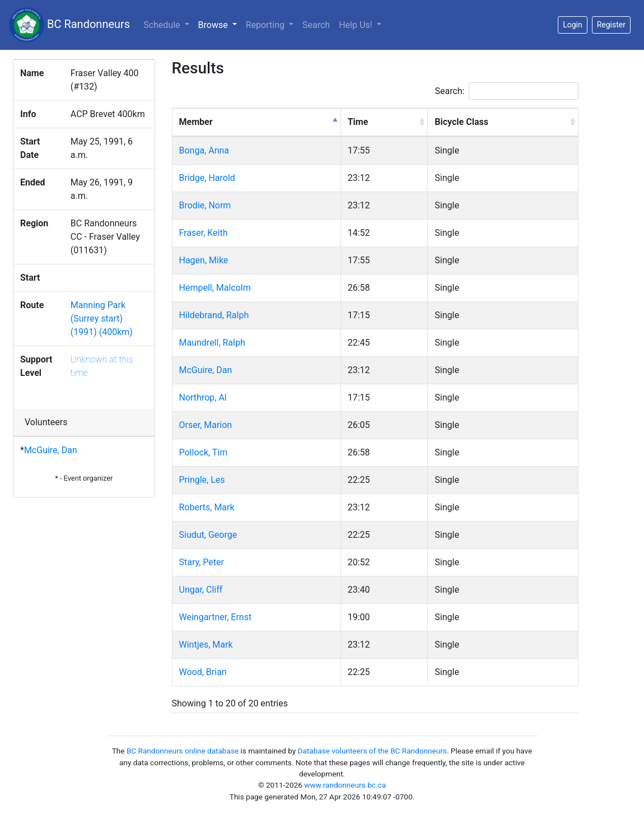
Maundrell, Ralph (212, 343)
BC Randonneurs (69, 25)
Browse (220, 24)
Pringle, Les (202, 480)
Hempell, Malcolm (215, 288)
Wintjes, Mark (206, 645)
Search (316, 25)
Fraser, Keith (204, 233)
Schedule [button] (163, 25)
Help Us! (356, 25)
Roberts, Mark (207, 507)
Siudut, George (208, 535)
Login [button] (573, 25)
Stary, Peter (202, 562)
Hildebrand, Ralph (214, 315)
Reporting (266, 25)
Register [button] (611, 25)
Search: (506, 91)
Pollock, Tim (204, 452)
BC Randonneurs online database (183, 751)
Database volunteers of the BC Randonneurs (372, 751)
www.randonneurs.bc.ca (345, 785)
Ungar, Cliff (201, 590)
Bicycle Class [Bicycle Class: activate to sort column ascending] (461, 122)
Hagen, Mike (204, 260)
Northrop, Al (203, 397)
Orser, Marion (206, 425)
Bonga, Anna (204, 150)
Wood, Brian (203, 672)
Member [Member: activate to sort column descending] (196, 122)
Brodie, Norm (205, 205)
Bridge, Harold (207, 178)
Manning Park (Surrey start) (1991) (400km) (102, 318)
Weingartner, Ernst (216, 617)
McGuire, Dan (51, 450)
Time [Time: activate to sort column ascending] (358, 122)
